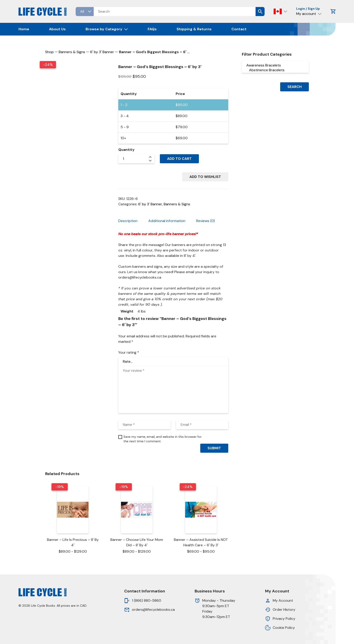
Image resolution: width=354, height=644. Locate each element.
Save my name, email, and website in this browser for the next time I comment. (163, 439)
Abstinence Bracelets (275, 70)
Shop (49, 52)
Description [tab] (128, 221)
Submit (214, 448)
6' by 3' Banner (102, 52)
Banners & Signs (72, 52)
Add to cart (179, 159)
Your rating (129, 352)
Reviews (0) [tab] (206, 221)
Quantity (126, 150)
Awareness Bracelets (275, 65)
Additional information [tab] (167, 221)
